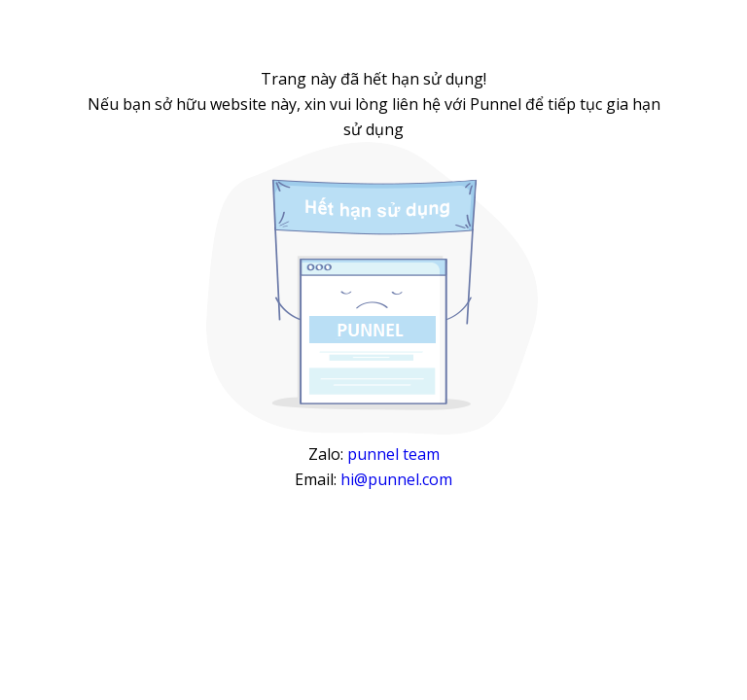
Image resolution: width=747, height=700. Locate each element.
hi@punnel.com (396, 479)
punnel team (393, 454)
